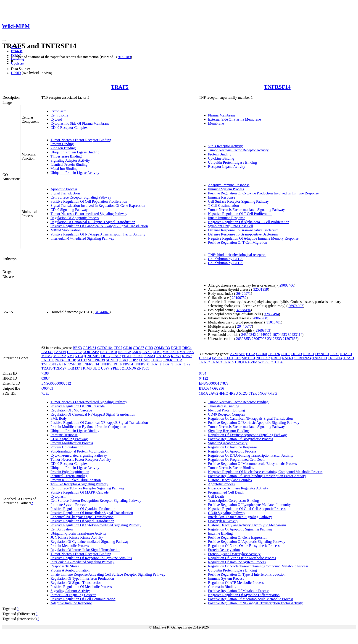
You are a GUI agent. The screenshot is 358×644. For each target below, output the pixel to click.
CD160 (261, 354)
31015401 (274, 322)
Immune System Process (226, 189)
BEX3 (77, 348)
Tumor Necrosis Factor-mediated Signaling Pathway (89, 214)
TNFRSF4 (125, 364)
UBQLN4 (242, 362)
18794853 (280, 335)
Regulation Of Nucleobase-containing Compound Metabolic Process (258, 566)
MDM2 (47, 356)
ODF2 (106, 356)
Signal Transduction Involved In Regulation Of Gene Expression (98, 206)
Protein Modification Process (72, 443)
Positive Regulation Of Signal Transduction (82, 521)
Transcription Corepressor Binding (233, 500)
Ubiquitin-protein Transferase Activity (78, 533)
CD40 (128, 348)
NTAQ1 (80, 356)
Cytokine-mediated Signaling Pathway (79, 455)
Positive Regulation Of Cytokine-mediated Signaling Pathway (96, 525)
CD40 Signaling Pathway (69, 210)
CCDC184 (105, 348)
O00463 (47, 388)
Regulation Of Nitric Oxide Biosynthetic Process (244, 546)
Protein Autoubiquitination (70, 570)
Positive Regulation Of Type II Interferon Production (247, 574)
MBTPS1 (248, 358)
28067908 (260, 318)
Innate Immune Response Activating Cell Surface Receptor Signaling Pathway (108, 574)
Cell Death (216, 496)
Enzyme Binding (220, 533)
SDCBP (70, 360)
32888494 (243, 310)
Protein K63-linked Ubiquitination (76, 480)
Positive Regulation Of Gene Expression (238, 537)
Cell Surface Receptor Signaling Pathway (81, 197)
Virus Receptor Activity (225, 146)
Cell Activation (62, 529)
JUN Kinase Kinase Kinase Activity (77, 537)
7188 (45, 373)
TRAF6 (47, 368)
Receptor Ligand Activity (227, 167)
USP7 (105, 368)
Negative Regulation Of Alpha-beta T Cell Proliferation (249, 222)
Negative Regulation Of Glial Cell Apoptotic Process (247, 509)
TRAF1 (349, 358)
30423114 (295, 335)
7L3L (45, 393)
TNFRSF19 (109, 364)
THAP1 (144, 360)
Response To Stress (65, 566)
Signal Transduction (65, 193)
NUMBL (94, 356)
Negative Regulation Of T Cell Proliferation (240, 214)
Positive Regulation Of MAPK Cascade (79, 492)
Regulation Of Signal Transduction (76, 583)
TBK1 (124, 360)
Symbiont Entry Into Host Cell (230, 226)
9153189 (124, 57)
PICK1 (137, 356)
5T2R (253, 393)
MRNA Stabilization (66, 230)
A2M (234, 354)
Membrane (216, 123)
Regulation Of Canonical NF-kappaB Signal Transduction (93, 222)
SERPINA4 (303, 358)
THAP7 (157, 360)
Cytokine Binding (221, 158)
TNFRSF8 (142, 364)
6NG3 (262, 393)
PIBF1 (127, 356)
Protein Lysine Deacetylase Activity (234, 554)
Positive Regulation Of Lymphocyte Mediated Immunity (249, 505)
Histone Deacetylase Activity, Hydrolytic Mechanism (247, 525)
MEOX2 (59, 356)
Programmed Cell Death (226, 492)
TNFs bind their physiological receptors (237, 255)
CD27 (118, 348)
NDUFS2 (263, 358)
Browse (17, 51)
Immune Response (222, 197)
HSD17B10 (108, 352)
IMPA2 (217, 358)
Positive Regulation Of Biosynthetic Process (240, 439)
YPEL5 (116, 368)
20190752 (239, 298)
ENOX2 (47, 352)
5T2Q (243, 393)
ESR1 (335, 354)
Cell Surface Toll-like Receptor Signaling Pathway (87, 488)
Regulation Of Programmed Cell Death (237, 459)
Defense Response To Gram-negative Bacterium (243, 230)
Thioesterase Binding (66, 156)
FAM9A (60, 352)
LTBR (157, 352)
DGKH (176, 348)
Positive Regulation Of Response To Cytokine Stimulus (91, 558)
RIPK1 (176, 356)
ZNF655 (143, 368)
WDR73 (264, 362)
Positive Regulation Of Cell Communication (83, 599)
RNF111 (47, 360)
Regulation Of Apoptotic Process (75, 218)
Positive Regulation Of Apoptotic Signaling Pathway (247, 542)
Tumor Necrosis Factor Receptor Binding (81, 140)
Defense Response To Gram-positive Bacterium (243, 234)
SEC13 (82, 360)
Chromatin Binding (222, 587)
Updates (17, 63)
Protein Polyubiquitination (70, 472)
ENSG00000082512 (56, 383)
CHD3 (286, 354)
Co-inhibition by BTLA (225, 259)
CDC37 (138, 348)
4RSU (234, 393)
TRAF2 (156, 364)
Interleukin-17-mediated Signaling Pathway (82, 238)
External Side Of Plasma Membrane (234, 119)
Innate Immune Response (227, 218)
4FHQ (224, 393)
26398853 (243, 339)
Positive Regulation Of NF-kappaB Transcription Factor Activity (98, 234)
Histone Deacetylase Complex (230, 480)
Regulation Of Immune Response (232, 447)
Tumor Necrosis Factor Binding (231, 468)
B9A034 (205, 388)
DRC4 (187, 348)
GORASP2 (91, 352)
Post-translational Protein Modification (79, 451)
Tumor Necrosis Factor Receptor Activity (238, 150)
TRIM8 (86, 368)
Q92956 (218, 388)
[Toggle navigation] (4, 40)
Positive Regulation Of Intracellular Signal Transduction (92, 513)
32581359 (261, 289)
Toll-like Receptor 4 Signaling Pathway (79, 484)
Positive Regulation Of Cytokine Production (83, 509)
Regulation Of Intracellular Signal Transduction (85, 550)
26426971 (244, 294)
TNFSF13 (320, 358)
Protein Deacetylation (224, 550)
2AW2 (213, 393)
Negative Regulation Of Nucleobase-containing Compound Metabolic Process (265, 472)
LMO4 (137, 352)
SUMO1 (112, 360)
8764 (203, 373)
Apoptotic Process (64, 189)
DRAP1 (309, 354)
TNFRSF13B (71, 364)
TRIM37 (74, 368)
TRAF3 (168, 364)
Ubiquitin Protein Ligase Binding (75, 152)
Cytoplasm (58, 111)
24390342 (249, 335)
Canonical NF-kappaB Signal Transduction (82, 517)
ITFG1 (229, 358)
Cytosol (56, 119)
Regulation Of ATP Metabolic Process (236, 583)
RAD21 (288, 358)
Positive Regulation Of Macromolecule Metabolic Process (251, 599)
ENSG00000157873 (214, 383)
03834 (46, 378)
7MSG (272, 393)
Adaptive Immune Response (229, 185)
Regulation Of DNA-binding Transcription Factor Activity (251, 455)
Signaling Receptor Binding (228, 431)
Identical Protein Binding (69, 164)
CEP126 (274, 354)
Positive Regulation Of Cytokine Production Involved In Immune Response (263, 193)
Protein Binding (62, 144)
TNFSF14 (335, 358)
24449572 (264, 335)
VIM (254, 362)
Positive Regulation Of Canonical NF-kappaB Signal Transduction (99, 226)
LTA (238, 358)
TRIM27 (60, 368)
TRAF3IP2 (182, 364)
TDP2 (133, 360)
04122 (203, 378)
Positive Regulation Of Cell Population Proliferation (89, 201)
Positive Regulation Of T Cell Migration (238, 242)
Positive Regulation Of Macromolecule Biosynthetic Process (252, 464)
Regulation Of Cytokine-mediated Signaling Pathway (89, 542)
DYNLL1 (322, 354)
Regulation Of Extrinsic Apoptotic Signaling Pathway (247, 435)
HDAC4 (205, 358)
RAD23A (163, 356)
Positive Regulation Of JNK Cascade (78, 406)
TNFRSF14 (277, 87)
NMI (70, 356)
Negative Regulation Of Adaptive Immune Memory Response (253, 238)
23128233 (274, 339)
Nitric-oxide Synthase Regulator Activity (238, 488)
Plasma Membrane (222, 115)
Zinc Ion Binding (63, 148)
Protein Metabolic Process (70, 546)
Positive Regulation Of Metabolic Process (81, 587)
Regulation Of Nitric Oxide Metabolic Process (242, 558)
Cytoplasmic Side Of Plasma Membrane (80, 123)
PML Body (59, 418)
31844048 (102, 312)
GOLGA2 (74, 352)
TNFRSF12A (51, 364)
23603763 (263, 330)
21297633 (290, 339)
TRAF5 (120, 87)
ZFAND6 (129, 368)
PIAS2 (116, 356)
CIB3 (149, 348)
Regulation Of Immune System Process (237, 562)
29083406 (287, 285)
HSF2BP (124, 352)
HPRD (16, 73)
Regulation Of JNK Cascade (71, 410)
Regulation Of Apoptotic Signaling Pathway (240, 529)
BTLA (251, 354)
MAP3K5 (187, 352)
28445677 (245, 326)
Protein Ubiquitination (67, 447)
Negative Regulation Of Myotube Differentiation (244, 595)
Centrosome (59, 115)
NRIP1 (276, 358)
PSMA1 (150, 356)
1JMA (203, 393)
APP (242, 354)
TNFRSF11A (173, 360)
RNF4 (59, 360)
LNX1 (147, 352)
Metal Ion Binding (64, 169)
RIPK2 (187, 356)
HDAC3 (346, 354)
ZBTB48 (278, 362)
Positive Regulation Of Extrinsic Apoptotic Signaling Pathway (254, 423)
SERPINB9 (97, 360)
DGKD (297, 354)
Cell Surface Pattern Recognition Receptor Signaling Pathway (96, 500)
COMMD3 (162, 348)
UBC (96, 368)
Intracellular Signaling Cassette (73, 595)
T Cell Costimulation (223, 206)
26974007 (296, 306)
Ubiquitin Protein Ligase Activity (75, 173)
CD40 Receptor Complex (69, 128)
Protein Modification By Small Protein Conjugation (88, 427)
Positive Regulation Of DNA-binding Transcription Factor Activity (257, 476)
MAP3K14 (171, 352)
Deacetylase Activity (223, 521)
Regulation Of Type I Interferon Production (82, 578)
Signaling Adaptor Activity (70, 160)
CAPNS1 (89, 348)
